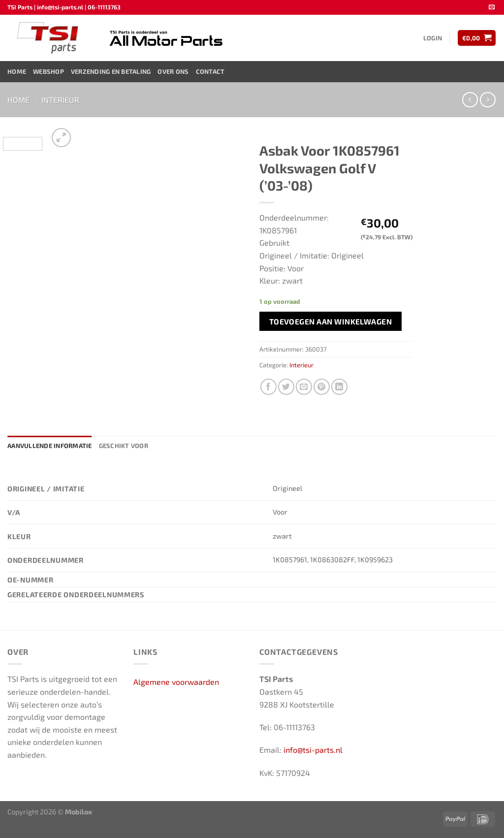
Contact (210, 71)
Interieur (60, 100)
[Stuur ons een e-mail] (492, 7)
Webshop (48, 71)
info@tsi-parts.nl (313, 750)
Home (17, 71)
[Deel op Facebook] (268, 387)
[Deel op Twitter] (286, 387)
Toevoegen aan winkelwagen (331, 321)
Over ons (173, 71)
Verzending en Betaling (111, 71)
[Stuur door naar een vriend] (304, 387)
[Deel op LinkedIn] (339, 387)
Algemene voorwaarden (176, 682)
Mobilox (79, 812)
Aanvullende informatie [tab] (50, 446)
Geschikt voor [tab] (124, 446)
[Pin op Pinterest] (322, 387)
